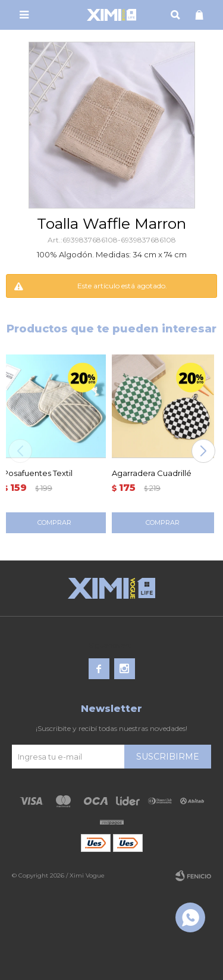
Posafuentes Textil (38, 473)
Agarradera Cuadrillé (152, 473)
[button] (203, 451)
